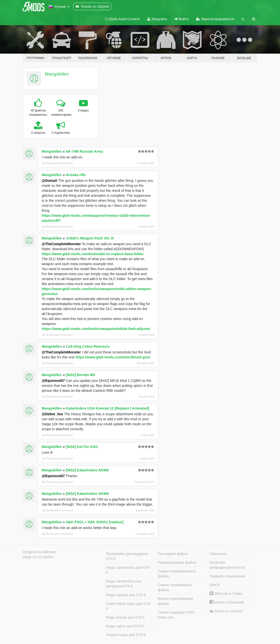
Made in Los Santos (38, 557)
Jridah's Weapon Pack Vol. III (90, 238)
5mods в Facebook (227, 602)
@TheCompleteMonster (61, 244)
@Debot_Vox (52, 414)
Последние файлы (173, 554)
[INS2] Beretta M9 (80, 375)
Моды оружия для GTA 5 (126, 595)
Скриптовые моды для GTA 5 (128, 606)
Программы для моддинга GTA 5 (127, 556)
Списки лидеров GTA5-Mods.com (176, 615)
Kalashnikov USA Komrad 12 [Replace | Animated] (107, 408)
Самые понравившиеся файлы (177, 574)
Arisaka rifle (76, 175)
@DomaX (49, 181)
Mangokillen (57, 74)
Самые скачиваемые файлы (175, 587)
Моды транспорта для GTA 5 (128, 570)
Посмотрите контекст (58, 163)
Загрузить (157, 19)
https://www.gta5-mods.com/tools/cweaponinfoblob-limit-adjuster (96, 329)
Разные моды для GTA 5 (126, 635)
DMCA (215, 585)
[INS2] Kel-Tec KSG (82, 447)
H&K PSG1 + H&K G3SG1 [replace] (95, 522)
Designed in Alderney (39, 552)
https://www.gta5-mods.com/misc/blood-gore (113, 357)
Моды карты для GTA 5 (125, 626)
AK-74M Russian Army (84, 151)
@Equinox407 (53, 381)
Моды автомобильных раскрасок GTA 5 (124, 584)
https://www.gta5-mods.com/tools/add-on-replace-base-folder (93, 254)
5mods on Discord (226, 611)
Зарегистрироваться (215, 19)
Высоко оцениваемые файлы (176, 601)
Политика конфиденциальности (227, 565)
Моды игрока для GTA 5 (125, 617)
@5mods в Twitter (226, 594)
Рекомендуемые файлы (177, 562)
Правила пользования (228, 576)
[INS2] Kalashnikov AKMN (87, 470)
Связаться (218, 554)
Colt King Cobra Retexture (88, 346)
